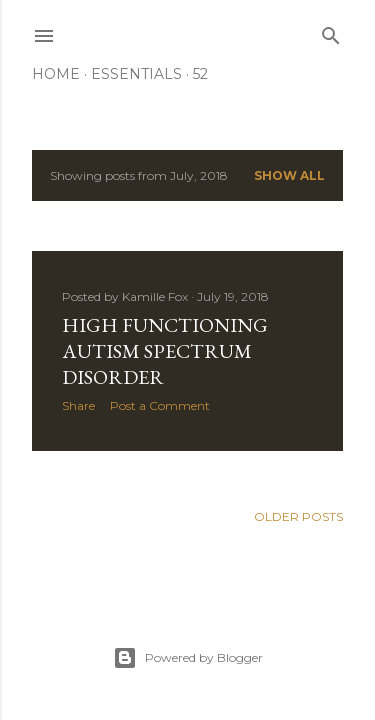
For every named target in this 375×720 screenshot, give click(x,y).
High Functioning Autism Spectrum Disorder (165, 351)
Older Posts (298, 516)
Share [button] (78, 405)
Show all (289, 175)
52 (200, 74)
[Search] (331, 31)
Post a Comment (160, 405)
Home (56, 74)
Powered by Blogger (188, 658)
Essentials (136, 74)
